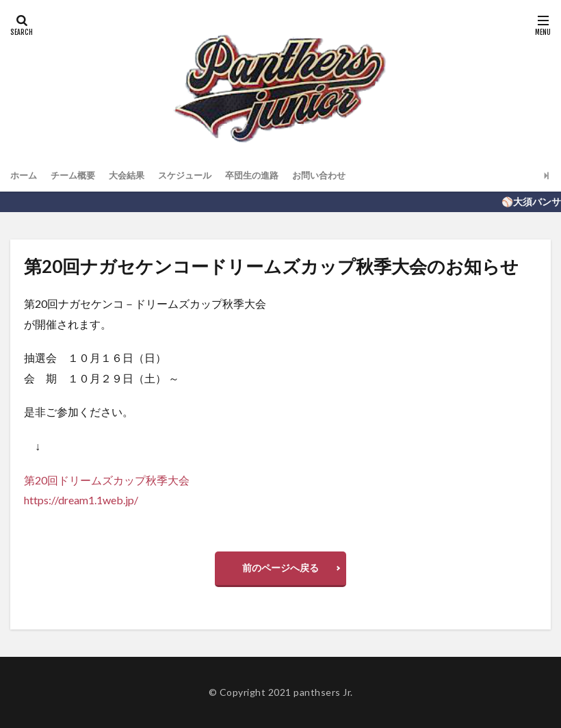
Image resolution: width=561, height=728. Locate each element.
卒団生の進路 (266, 175)
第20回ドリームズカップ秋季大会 (107, 480)
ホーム (25, 175)
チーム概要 (77, 175)
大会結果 (133, 175)
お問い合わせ (337, 175)
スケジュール (195, 175)
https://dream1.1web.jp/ (81, 500)
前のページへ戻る (280, 568)
